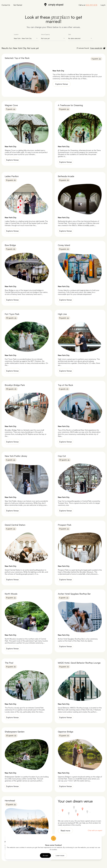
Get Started (18, 5)
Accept (45, 855)
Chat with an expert (95, 831)
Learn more (60, 855)
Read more (65, 831)
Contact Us (6, 5)
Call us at (88, 5)
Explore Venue (62, 84)
